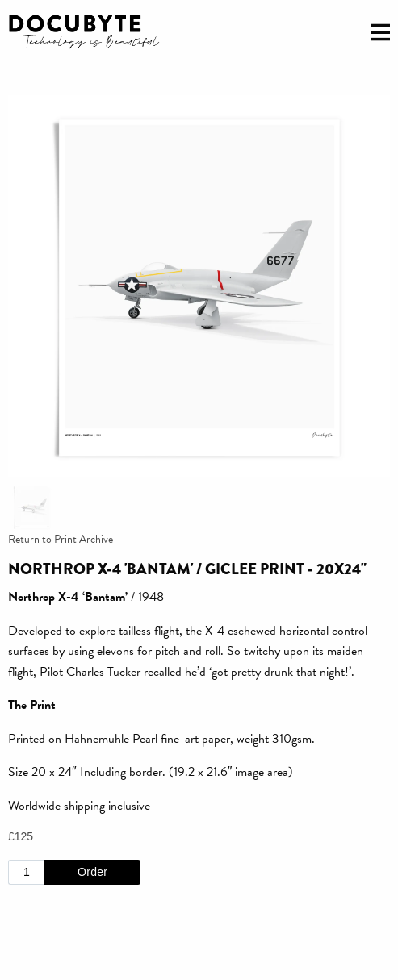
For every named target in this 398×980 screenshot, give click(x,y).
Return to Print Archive (61, 539)
